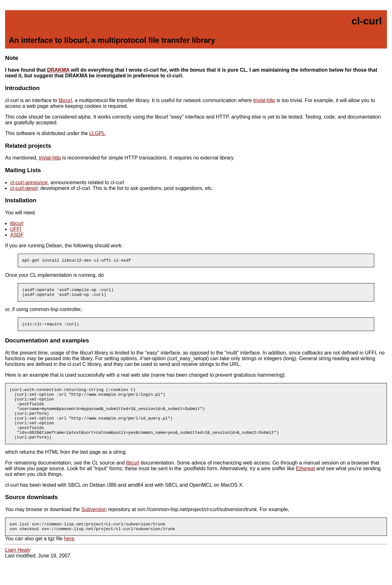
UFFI (16, 229)
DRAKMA (58, 70)
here (69, 555)
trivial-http (264, 100)
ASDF (17, 235)
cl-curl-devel (24, 188)
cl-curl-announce (29, 182)
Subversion (94, 524)
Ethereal (305, 483)
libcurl (65, 100)
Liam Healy (18, 566)
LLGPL (97, 133)
